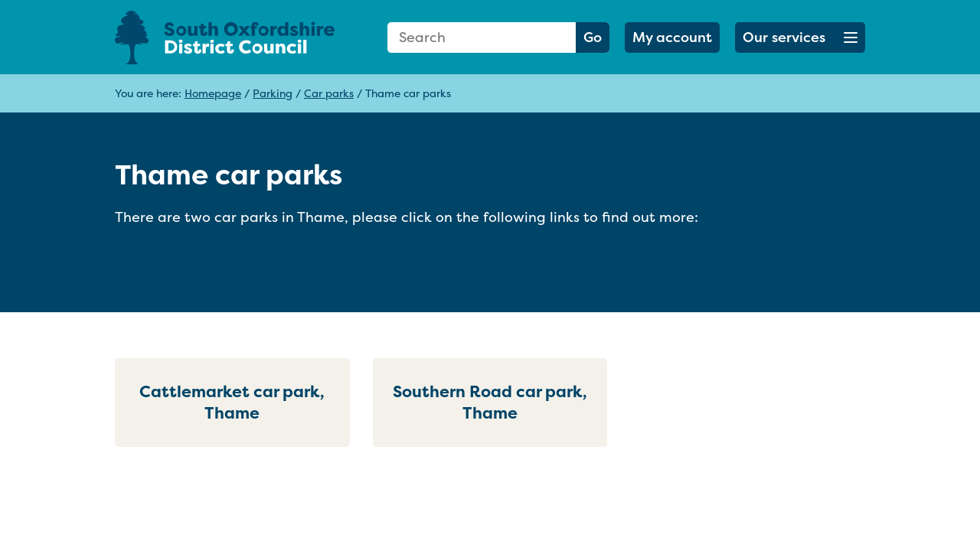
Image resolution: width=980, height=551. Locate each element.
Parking (273, 93)
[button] (800, 37)
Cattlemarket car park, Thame (232, 402)
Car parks (329, 93)
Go (593, 37)
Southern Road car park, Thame (490, 402)
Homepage (213, 93)
